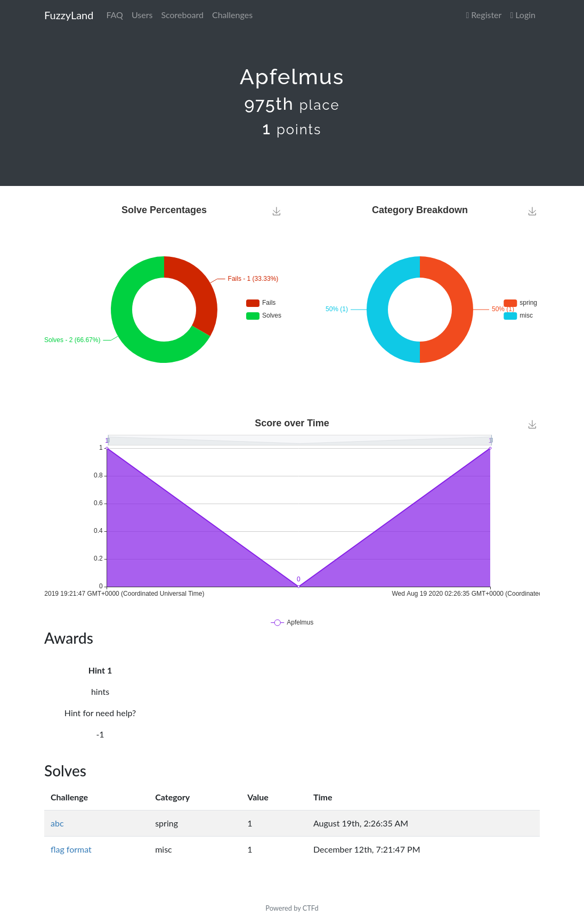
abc (57, 823)
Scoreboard (182, 15)
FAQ (114, 15)
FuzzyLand (69, 15)
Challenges (232, 15)
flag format (71, 849)
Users (142, 15)
